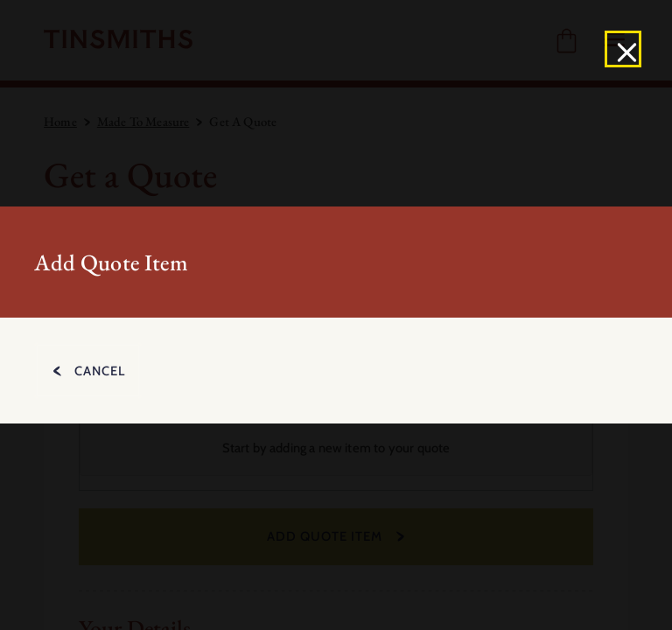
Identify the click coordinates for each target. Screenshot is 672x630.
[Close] (623, 49)
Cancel (100, 371)
